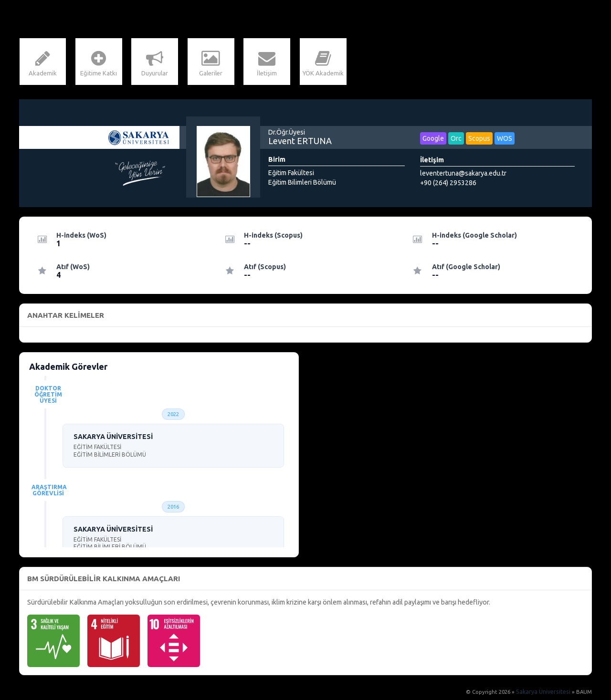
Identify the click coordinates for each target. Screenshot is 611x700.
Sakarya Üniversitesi (545, 693)
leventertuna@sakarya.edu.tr (463, 174)
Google (433, 139)
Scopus (479, 139)
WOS (505, 139)
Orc (456, 139)
